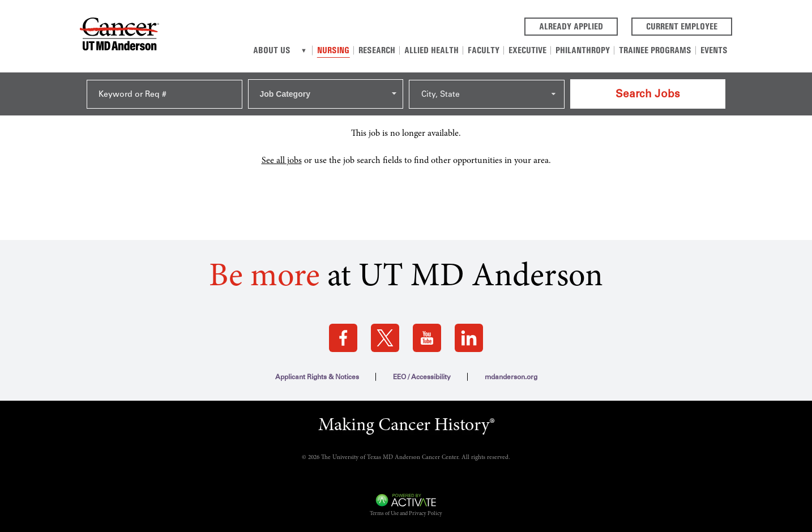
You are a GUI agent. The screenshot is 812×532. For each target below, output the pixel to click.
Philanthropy (583, 50)
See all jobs (282, 161)
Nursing (333, 50)
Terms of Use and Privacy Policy (406, 514)
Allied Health (431, 50)
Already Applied (578, 25)
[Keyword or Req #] (164, 94)
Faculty (484, 50)
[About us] (304, 50)
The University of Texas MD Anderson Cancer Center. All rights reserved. (416, 458)
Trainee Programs (655, 50)
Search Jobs (648, 94)
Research (377, 50)
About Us (272, 50)
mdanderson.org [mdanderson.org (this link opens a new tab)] (511, 377)
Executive (527, 50)
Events (714, 50)
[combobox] (326, 94)
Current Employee (689, 25)
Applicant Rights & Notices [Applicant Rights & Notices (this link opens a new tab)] (317, 377)
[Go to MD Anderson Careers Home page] (119, 37)
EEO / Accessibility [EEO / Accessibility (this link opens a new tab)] (422, 377)
